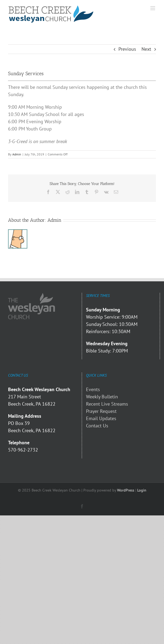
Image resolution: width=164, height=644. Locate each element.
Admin (17, 154)
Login (142, 490)
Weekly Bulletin (102, 397)
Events (93, 389)
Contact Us (97, 426)
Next (146, 49)
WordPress (126, 490)
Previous (127, 49)
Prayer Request (101, 411)
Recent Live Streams (107, 404)
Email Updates (101, 418)
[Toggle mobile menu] (153, 8)
